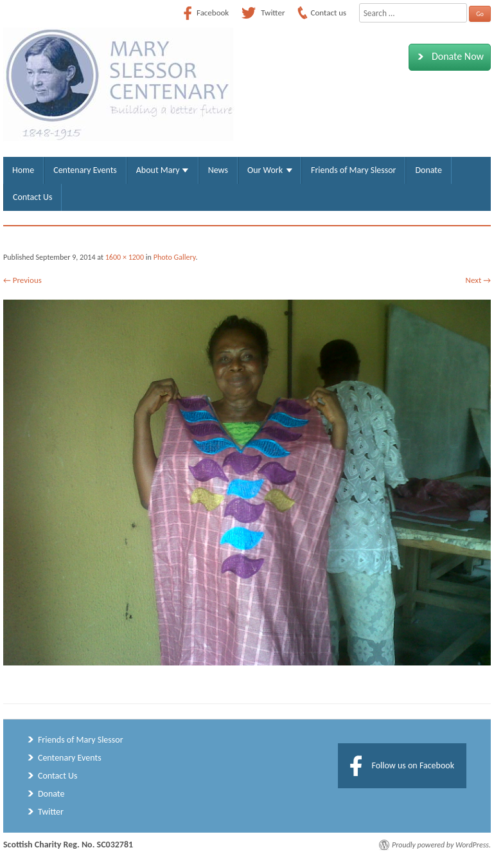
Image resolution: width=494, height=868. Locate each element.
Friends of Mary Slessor (353, 170)
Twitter (51, 812)
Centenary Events (85, 170)
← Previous (22, 280)
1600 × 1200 (125, 257)
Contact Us (32, 197)
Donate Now (448, 57)
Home (23, 170)
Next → (478, 280)
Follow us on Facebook (413, 765)
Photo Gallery (175, 257)
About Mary (158, 170)
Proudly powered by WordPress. (441, 845)
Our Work (265, 170)
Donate (428, 170)
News (218, 170)
